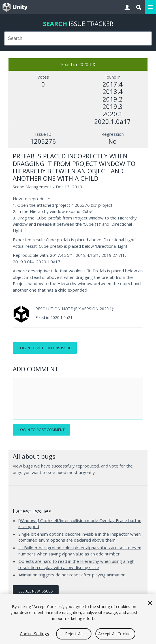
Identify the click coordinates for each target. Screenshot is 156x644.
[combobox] (78, 38)
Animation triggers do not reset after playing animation (72, 575)
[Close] (150, 603)
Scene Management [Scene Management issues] (32, 187)
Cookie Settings (34, 634)
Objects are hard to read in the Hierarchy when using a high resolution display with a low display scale (76, 564)
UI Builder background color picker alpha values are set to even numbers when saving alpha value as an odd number (80, 551)
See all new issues (36, 591)
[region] (78, 619)
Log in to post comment (41, 430)
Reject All (74, 634)
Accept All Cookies (116, 634)
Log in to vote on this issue (45, 348)
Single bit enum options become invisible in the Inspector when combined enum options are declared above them (80, 537)
